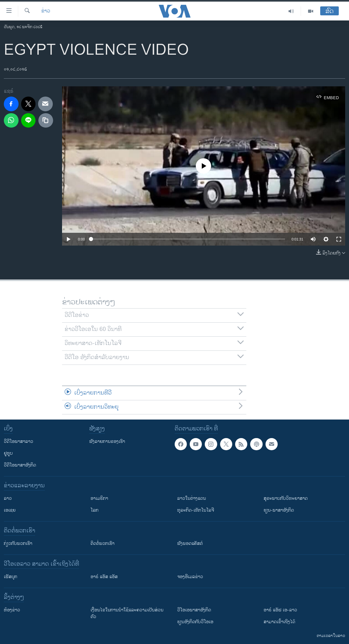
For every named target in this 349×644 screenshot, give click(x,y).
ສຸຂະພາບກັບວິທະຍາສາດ (286, 498)
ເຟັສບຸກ (11, 577)
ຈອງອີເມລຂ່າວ (190, 577)
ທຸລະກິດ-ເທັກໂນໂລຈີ (196, 510)
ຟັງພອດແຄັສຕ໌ (190, 543)
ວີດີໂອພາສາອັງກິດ (20, 465)
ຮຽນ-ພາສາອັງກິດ (279, 510)
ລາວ (8, 498)
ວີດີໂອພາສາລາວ (19, 441)
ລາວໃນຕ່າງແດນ (192, 498)
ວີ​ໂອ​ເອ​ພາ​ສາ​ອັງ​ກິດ (194, 610)
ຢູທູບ (8, 453)
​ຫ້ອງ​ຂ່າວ (12, 610)
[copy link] (46, 121)
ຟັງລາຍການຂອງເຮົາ (107, 441)
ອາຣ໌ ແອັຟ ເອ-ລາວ (280, 610)
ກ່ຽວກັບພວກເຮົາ (18, 543)
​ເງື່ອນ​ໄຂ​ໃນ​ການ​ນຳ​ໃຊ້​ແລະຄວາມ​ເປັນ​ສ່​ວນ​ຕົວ (127, 613)
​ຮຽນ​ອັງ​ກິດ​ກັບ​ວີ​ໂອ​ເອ (195, 622)
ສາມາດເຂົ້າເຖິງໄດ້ (279, 622)
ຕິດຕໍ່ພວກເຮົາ (103, 543)
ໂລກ (95, 510)
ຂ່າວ (46, 11)
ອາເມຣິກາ (99, 498)
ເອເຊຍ (10, 510)
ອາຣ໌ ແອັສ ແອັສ (104, 577)
